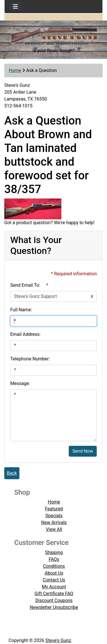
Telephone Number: (30, 359)
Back (12, 473)
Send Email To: (25, 285)
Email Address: (25, 334)
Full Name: (21, 310)
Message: (20, 383)
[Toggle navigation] (15, 7)
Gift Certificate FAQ (54, 594)
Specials (54, 516)
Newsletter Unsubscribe (54, 607)
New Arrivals (54, 522)
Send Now (83, 451)
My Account (54, 587)
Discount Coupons (54, 600)
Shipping (54, 552)
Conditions (54, 566)
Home (15, 70)
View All (54, 529)
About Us (54, 573)
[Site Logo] (53, 34)
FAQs (54, 559)
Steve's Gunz (58, 640)
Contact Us (54, 580)
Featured (54, 509)
